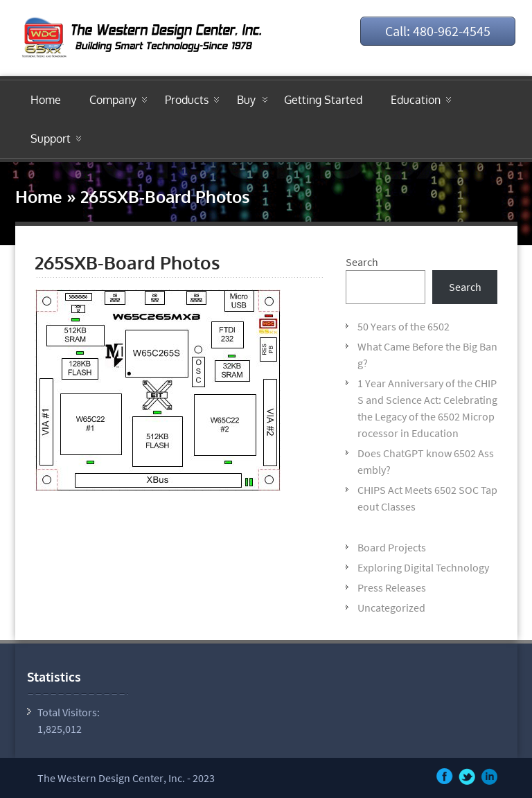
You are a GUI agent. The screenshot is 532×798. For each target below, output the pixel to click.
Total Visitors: (70, 712)
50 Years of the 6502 (404, 326)
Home (46, 100)
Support (51, 139)
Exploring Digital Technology (423, 567)
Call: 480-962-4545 (438, 31)
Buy (246, 100)
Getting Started (323, 100)
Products (187, 100)
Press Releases (392, 587)
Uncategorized (391, 608)
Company (113, 100)
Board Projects (392, 547)
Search (362, 262)
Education (416, 100)
